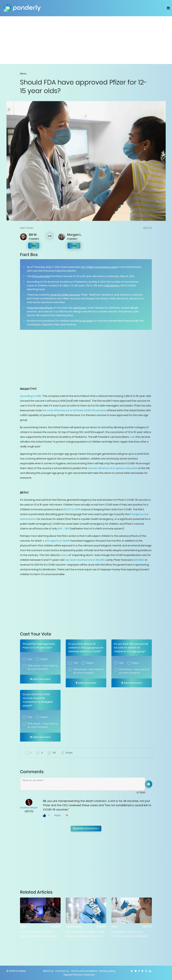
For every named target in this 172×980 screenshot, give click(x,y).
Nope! (44, 659)
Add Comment (40, 679)
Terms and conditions (84, 971)
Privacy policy (107, 971)
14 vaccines (86, 321)
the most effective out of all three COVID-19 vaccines (74, 410)
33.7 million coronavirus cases (99, 267)
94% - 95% (63, 529)
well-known (80, 308)
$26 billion (139, 560)
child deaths (112, 285)
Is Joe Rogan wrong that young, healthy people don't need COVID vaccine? (39, 934)
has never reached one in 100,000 (85, 560)
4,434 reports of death (56, 541)
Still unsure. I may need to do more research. (43, 667)
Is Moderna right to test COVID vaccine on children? (130, 934)
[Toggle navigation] (168, 8)
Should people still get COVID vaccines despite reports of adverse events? (85, 934)
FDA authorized (41, 276)
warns (64, 555)
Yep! (30, 659)
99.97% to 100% (72, 509)
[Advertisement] (86, 40)
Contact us (62, 971)
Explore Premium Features (79, 975)
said (133, 437)
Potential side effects (40, 308)
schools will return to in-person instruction (113, 468)
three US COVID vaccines (65, 295)
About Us (48, 971)
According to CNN (31, 396)
